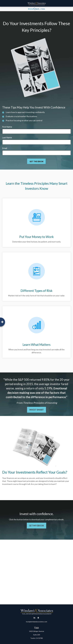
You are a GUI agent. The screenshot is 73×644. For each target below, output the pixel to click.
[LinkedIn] (34, 618)
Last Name (7, 138)
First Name (7, 127)
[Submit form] (36, 161)
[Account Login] (38, 618)
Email (5, 148)
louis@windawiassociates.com (37, 622)
